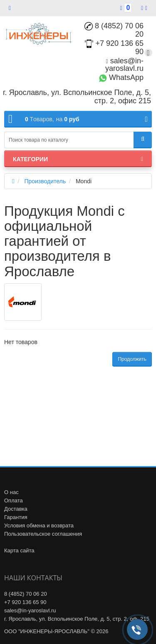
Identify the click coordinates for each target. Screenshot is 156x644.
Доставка (16, 509)
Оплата (14, 500)
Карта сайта (19, 550)
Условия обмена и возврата (39, 525)
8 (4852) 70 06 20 (114, 30)
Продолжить (132, 359)
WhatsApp (121, 77)
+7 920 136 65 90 (25, 602)
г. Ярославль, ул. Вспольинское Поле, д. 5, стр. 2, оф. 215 (77, 619)
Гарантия (16, 517)
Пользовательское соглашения (43, 534)
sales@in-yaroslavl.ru (124, 65)
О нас (11, 492)
